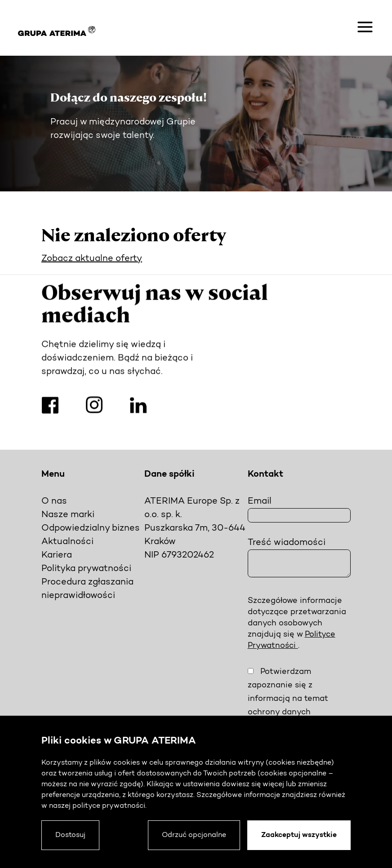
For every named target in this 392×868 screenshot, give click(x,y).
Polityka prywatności (86, 569)
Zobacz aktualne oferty (92, 259)
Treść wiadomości (287, 543)
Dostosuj (70, 835)
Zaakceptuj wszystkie (299, 835)
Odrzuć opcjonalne (194, 835)
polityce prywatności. (109, 806)
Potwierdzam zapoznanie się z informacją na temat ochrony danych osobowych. (288, 699)
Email (260, 501)
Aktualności (67, 542)
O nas (54, 501)
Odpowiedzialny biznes (91, 528)
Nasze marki (68, 515)
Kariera (57, 555)
